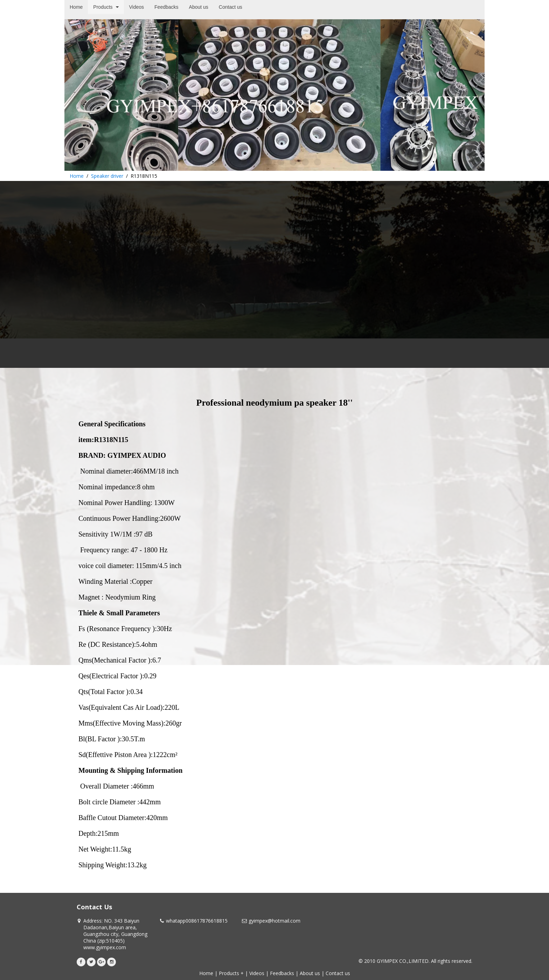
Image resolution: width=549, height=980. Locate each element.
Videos (257, 973)
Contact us (338, 973)
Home (77, 176)
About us (310, 973)
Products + (231, 973)
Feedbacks (282, 973)
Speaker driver (107, 176)
